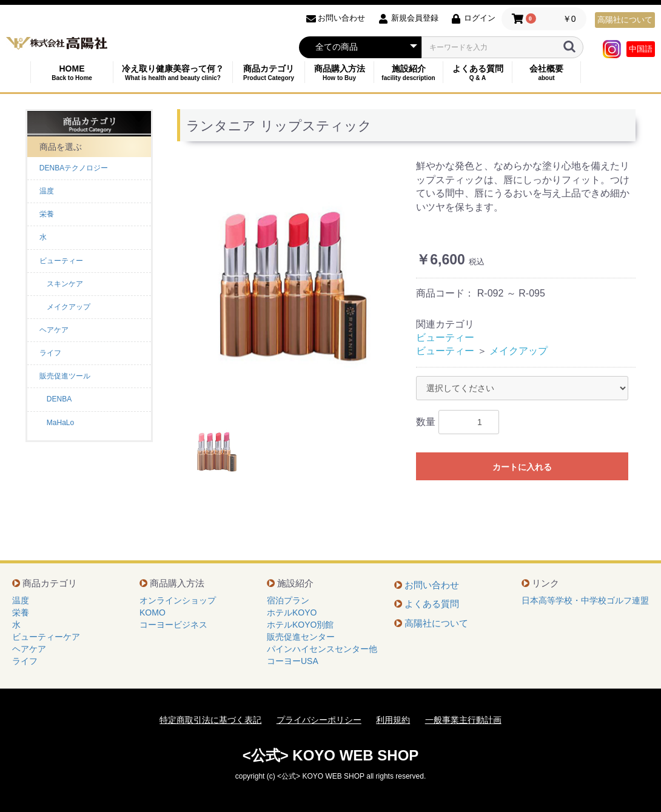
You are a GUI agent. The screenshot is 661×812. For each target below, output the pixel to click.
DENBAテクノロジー (74, 168)
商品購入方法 (339, 72)
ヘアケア (54, 330)
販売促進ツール (65, 376)
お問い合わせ (432, 585)
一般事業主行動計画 (463, 720)
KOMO (153, 612)
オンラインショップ (178, 600)
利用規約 (393, 720)
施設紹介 (408, 72)
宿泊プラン (288, 600)
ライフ (50, 353)
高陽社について (625, 20)
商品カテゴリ (269, 72)
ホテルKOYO (292, 612)
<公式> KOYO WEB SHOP (331, 755)
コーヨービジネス (173, 625)
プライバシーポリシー (319, 720)
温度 (47, 191)
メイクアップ (518, 351)
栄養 (47, 214)
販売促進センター (301, 637)
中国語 (641, 49)
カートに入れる (522, 467)
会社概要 (546, 72)
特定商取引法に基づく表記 (210, 720)
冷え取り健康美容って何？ (173, 72)
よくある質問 (478, 72)
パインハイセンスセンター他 (322, 649)
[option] (292, 286)
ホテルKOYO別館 (300, 625)
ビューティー (61, 261)
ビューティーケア (46, 637)
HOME (72, 72)
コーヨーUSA (293, 661)
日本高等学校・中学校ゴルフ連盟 (585, 600)
